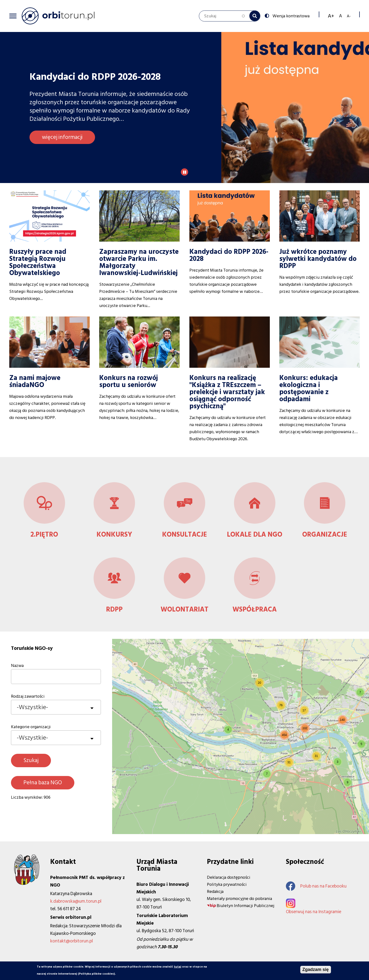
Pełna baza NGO (43, 783)
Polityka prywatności (227, 884)
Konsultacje (184, 535)
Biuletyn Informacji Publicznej (245, 906)
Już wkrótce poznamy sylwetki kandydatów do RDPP (318, 259)
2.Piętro (44, 535)
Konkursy (114, 535)
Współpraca (255, 610)
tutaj (178, 967)
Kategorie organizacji (31, 727)
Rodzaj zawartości (28, 696)
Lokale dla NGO (255, 535)
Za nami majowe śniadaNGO (35, 381)
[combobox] (56, 707)
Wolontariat (184, 610)
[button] (228, 730)
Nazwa (17, 666)
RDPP (114, 610)
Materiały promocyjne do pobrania (239, 899)
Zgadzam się (316, 970)
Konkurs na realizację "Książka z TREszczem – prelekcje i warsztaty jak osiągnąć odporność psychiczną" (227, 392)
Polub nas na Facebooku (316, 886)
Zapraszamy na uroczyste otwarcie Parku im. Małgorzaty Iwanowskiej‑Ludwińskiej (139, 262)
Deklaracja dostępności (229, 877)
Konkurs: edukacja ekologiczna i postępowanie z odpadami (309, 388)
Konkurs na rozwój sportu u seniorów (129, 381)
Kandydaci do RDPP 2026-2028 (229, 255)
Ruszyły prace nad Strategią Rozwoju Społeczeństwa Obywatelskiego (38, 262)
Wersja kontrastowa (291, 16)
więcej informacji (62, 137)
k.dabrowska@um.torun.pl (76, 901)
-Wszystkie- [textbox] (32, 707)
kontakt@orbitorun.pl (72, 941)
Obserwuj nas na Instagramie (314, 912)
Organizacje (325, 535)
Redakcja (215, 892)
